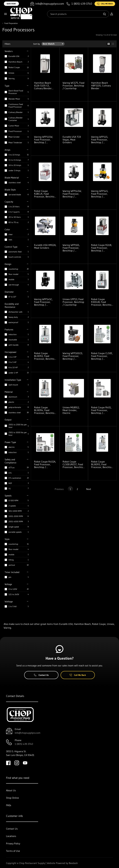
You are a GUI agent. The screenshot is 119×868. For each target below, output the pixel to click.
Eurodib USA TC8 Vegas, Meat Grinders (72, 140)
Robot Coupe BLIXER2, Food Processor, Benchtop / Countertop (45, 356)
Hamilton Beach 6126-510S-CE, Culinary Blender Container (43, 86)
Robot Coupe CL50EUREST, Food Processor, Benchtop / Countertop (73, 464)
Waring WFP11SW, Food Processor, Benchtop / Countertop (44, 140)
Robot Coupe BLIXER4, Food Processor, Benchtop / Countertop (45, 410)
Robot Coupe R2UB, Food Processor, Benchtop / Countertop (101, 248)
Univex (11, 73)
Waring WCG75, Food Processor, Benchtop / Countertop (74, 86)
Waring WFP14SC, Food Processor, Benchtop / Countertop (43, 302)
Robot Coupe (14, 67)
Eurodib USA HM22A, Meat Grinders (45, 246)
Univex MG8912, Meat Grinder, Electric (71, 410)
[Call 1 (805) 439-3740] (79, 4)
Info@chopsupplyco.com (28, 733)
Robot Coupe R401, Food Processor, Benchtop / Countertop (101, 410)
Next (89, 489)
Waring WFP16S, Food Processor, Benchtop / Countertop (71, 248)
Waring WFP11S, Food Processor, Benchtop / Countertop (100, 140)
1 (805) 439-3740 (24, 744)
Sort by (37, 44)
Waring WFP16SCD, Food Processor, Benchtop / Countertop (73, 356)
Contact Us (41, 675)
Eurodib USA (14, 56)
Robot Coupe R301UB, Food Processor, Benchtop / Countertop (102, 302)
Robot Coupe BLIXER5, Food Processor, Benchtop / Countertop (102, 464)
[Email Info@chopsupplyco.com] (47, 4)
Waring (12, 78)
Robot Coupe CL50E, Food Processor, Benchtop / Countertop (102, 356)
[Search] (78, 14)
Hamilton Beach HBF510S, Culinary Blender (101, 86)
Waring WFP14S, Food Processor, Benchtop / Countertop (100, 194)
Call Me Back (105, 4)
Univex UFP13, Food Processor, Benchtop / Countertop (73, 302)
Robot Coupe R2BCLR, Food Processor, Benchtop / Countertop (45, 194)
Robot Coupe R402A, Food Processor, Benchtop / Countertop (45, 464)
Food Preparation (11, 23)
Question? (11, 4)
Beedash (73, 863)
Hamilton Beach (15, 62)
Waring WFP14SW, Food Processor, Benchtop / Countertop (72, 194)
